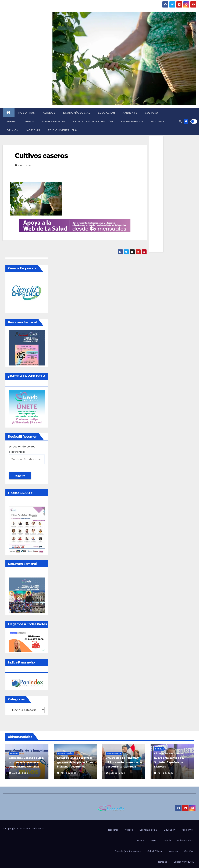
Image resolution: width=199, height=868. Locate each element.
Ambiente (130, 113)
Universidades (54, 121)
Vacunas (158, 121)
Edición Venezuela (62, 130)
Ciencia (29, 121)
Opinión (13, 130)
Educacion (106, 113)
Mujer (11, 121)
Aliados (49, 113)
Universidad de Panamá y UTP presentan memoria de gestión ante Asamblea (124, 762)
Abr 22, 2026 (20, 773)
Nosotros (27, 113)
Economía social (77, 113)
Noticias (33, 130)
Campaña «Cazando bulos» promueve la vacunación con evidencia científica (27, 762)
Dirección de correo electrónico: (27, 455)
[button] (180, 121)
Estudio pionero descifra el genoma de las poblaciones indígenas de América (75, 762)
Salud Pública (132, 121)
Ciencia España (65, 753)
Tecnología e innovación (93, 121)
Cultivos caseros (41, 156)
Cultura (152, 113)
